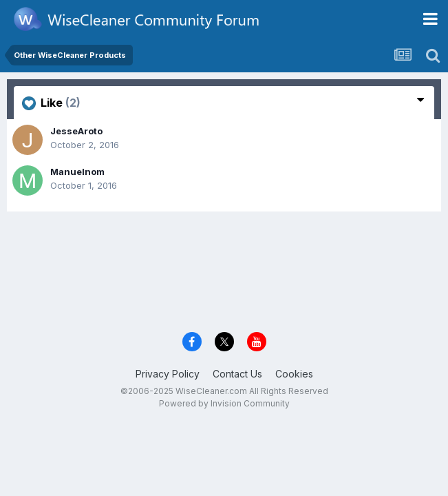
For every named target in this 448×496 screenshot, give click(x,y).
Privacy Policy (168, 374)
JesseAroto (76, 131)
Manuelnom (77, 172)
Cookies (294, 374)
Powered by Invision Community (224, 403)
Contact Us (237, 374)
